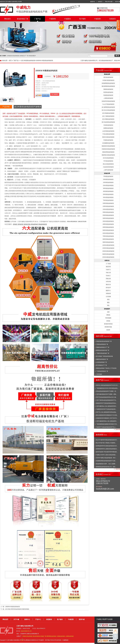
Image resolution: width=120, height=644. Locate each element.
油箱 (108, 312)
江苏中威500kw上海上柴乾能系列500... (106, 406)
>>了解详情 (117, 429)
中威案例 (67, 19)
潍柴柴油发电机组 (108, 89)
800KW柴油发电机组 (108, 239)
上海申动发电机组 (108, 170)
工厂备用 (108, 264)
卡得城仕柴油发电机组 (108, 80)
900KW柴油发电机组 (108, 242)
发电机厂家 (43, 636)
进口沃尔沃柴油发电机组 (108, 110)
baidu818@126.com (26, 631)
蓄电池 (108, 315)
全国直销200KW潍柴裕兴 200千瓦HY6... (107, 418)
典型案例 (49, 619)
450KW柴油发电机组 (108, 227)
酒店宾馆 (108, 267)
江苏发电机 (99, 374)
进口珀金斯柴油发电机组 (108, 122)
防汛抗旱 (108, 288)
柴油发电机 (34, 224)
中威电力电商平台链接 (104, 619)
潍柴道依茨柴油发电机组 (108, 146)
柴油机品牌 (107, 74)
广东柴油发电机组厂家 (102, 371)
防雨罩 (108, 330)
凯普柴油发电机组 (108, 92)
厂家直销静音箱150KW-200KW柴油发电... (107, 388)
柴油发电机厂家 (22, 19)
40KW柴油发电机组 (108, 191)
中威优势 (97, 19)
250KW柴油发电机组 (108, 215)
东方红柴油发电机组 (108, 158)
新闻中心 (27, 619)
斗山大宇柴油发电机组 (108, 104)
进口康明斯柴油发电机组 (108, 107)
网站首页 (7, 19)
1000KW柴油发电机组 (108, 245)
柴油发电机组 (43, 224)
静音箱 (108, 321)
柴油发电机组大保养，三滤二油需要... (106, 464)
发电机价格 (27, 224)
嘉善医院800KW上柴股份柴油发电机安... (107, 449)
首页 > (11, 60)
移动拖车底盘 (108, 327)
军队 (108, 305)
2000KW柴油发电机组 (108, 254)
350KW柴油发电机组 (108, 221)
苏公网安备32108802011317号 (32, 640)
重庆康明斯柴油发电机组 (108, 86)
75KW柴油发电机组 (108, 200)
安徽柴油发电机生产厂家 (103, 347)
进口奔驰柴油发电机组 (108, 113)
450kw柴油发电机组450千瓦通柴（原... (106, 391)
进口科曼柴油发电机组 (28, 60)
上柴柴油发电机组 (108, 98)
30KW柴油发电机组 (108, 188)
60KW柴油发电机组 (108, 197)
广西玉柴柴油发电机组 (108, 134)
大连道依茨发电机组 (108, 167)
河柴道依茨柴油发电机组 (108, 149)
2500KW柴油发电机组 (108, 257)
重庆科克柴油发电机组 (108, 137)
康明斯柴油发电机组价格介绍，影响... (106, 467)
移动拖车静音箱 (108, 324)
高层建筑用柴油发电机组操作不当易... (106, 461)
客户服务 (82, 19)
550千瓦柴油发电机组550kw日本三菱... (106, 397)
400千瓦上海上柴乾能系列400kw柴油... (106, 412)
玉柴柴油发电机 (61, 636)
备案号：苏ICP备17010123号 (48, 640)
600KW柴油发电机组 (108, 233)
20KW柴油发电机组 (108, 185)
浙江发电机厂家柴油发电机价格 (104, 356)
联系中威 (118, 2)
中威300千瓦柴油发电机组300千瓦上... (106, 427)
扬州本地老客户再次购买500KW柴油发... (107, 452)
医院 (108, 299)
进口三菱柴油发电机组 (108, 116)
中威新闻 (52, 19)
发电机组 (20, 224)
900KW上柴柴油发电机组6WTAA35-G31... (107, 385)
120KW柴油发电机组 (108, 206)
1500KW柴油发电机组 (108, 251)
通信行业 (108, 285)
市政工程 (108, 273)
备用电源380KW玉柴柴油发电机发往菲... (107, 446)
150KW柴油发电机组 (108, 209)
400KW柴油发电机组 (108, 224)
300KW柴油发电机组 (108, 218)
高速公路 (108, 279)
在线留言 (100, 2)
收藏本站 (93, 2)
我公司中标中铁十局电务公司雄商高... (106, 443)
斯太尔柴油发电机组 (108, 164)
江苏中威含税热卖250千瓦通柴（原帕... (106, 394)
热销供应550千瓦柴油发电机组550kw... (106, 403)
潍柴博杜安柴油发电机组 (108, 155)
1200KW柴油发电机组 (108, 248)
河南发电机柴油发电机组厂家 (104, 341)
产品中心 (38, 619)
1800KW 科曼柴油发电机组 (13, 607)
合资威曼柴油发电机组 (108, 143)
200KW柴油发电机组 (108, 212)
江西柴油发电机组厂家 (102, 344)
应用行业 (107, 261)
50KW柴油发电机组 (108, 194)
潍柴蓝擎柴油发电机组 (108, 152)
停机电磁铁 (108, 318)
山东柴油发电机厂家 (101, 362)
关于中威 (16, 619)
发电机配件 (107, 309)
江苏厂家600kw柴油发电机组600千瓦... (106, 400)
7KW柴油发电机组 (108, 176)
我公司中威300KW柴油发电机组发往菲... (107, 440)
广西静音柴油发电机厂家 (103, 353)
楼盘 (108, 302)
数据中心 (108, 291)
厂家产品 (37, 19)
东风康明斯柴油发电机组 (108, 83)
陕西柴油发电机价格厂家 (103, 350)
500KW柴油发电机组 (108, 230)
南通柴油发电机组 (108, 128)
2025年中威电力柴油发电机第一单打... (106, 458)
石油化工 (108, 276)
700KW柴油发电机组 (108, 236)
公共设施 (108, 296)
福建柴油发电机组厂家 (102, 359)
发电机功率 (107, 173)
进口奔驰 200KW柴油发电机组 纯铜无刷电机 (17, 609)
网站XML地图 (109, 2)
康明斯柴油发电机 (51, 636)
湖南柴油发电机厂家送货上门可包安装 (106, 368)
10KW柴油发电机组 (108, 179)
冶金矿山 (108, 270)
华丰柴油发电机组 (108, 161)
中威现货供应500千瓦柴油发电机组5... (106, 409)
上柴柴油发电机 (69, 636)
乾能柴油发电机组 (108, 95)
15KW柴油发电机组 (108, 182)
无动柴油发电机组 (108, 125)
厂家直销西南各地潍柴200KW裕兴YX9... (107, 424)
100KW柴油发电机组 (108, 203)
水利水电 (108, 282)
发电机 (15, 224)
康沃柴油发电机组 (108, 77)
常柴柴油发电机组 (108, 140)
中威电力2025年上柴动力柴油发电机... (106, 455)
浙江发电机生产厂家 (101, 365)
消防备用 (108, 294)
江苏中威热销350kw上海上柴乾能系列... (107, 421)
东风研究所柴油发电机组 (108, 101)
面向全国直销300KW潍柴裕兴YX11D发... (107, 415)
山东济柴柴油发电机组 (108, 131)
